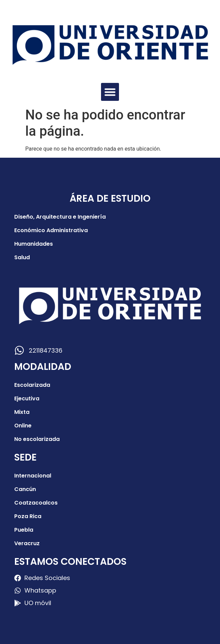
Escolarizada (32, 385)
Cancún (25, 489)
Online (23, 426)
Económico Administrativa (51, 230)
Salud (22, 257)
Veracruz (27, 543)
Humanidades (34, 244)
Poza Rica (28, 516)
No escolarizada (37, 439)
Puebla (24, 530)
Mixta (22, 412)
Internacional (33, 476)
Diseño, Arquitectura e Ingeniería (60, 217)
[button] (110, 92)
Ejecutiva (27, 398)
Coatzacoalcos (36, 503)
